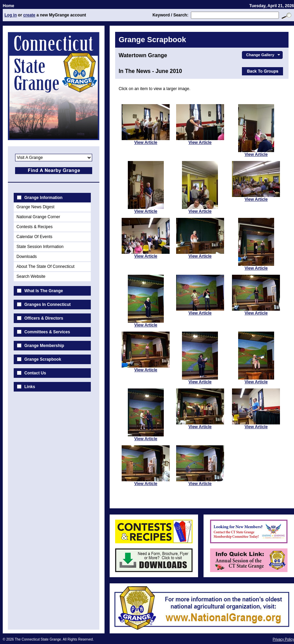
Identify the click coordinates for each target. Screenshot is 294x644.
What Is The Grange (44, 291)
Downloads (27, 257)
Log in (11, 15)
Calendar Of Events (34, 237)
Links (30, 387)
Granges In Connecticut (47, 305)
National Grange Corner (38, 217)
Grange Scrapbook (43, 359)
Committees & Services (47, 332)
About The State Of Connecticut (45, 267)
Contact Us (35, 373)
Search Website (31, 276)
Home (8, 6)
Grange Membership (44, 346)
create (29, 15)
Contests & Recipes (34, 227)
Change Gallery (264, 55)
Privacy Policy (283, 639)
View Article (146, 143)
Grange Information (43, 198)
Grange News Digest (35, 207)
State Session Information (40, 247)
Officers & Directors (44, 318)
